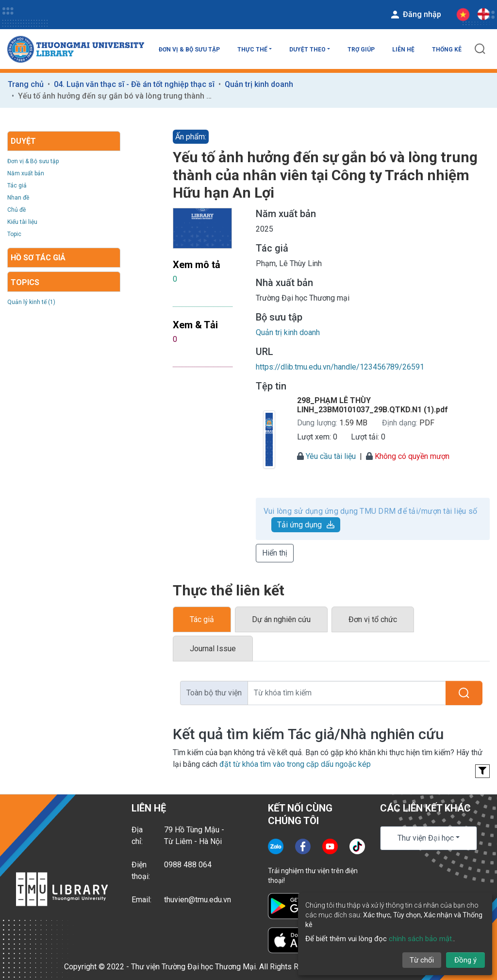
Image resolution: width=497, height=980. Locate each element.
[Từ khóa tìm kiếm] (347, 693)
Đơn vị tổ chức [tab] (373, 619)
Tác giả (17, 186)
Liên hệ (403, 50)
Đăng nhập (415, 15)
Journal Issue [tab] (213, 649)
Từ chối (422, 960)
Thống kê (447, 50)
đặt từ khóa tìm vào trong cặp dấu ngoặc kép (295, 764)
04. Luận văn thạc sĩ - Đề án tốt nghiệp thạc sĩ (134, 84)
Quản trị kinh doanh (259, 84)
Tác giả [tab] (202, 619)
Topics (25, 282)
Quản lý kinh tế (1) (31, 302)
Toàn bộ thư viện (214, 693)
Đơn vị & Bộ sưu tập (189, 50)
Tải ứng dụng (306, 525)
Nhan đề (18, 198)
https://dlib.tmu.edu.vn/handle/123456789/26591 (340, 367)
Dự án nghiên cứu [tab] (281, 619)
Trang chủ (26, 84)
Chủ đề (17, 210)
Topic (14, 234)
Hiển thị (275, 553)
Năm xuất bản (26, 173)
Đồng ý (465, 960)
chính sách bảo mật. (421, 939)
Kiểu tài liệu (22, 222)
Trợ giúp (361, 50)
